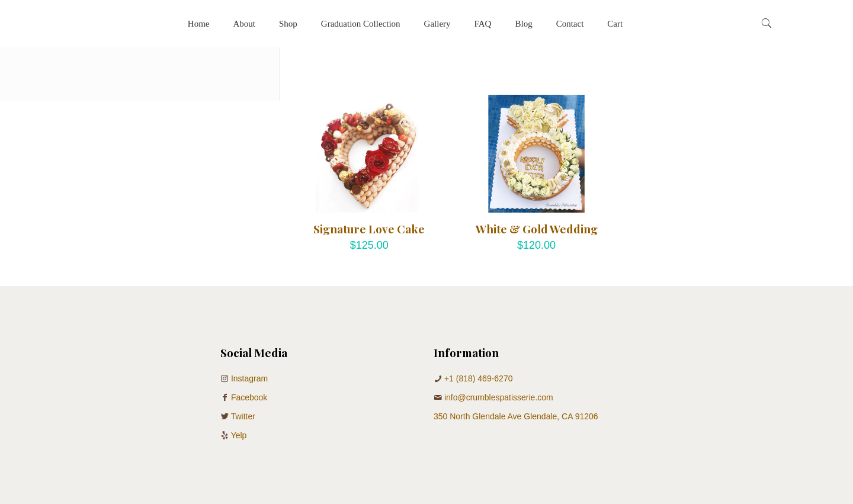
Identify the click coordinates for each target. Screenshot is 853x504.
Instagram (249, 378)
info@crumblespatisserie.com (499, 397)
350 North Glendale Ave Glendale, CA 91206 (516, 416)
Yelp (239, 435)
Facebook (249, 397)
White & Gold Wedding (537, 229)
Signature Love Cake (369, 229)
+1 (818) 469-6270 (479, 378)
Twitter (243, 416)
